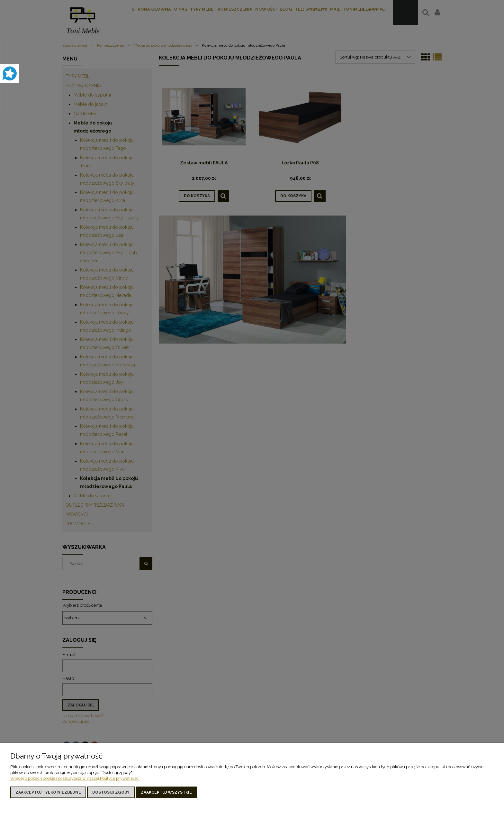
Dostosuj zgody (111, 792)
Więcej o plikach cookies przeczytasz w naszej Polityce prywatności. (75, 778)
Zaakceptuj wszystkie (166, 792)
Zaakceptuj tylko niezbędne (48, 792)
